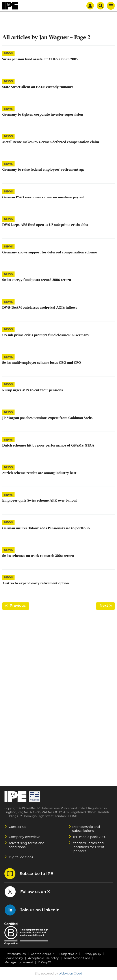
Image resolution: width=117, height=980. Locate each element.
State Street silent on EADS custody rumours (38, 87)
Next (107, 606)
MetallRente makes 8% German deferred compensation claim (51, 142)
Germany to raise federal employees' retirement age (43, 170)
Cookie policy (14, 958)
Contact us (17, 827)
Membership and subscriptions (86, 829)
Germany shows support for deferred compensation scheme (50, 252)
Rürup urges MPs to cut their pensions (32, 390)
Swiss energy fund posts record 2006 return (37, 280)
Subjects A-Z (68, 954)
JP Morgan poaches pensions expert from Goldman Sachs (47, 418)
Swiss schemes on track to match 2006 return (38, 556)
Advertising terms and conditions (27, 845)
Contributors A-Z (43, 954)
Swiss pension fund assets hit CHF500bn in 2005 (40, 59)
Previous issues (15, 954)
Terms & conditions (77, 958)
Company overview (24, 837)
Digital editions (21, 857)
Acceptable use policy (43, 958)
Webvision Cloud (70, 974)
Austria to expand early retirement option (35, 583)
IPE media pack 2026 (90, 837)
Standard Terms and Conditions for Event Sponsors (88, 847)
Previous (19, 606)
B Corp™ (45, 962)
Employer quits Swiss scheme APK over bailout (40, 500)
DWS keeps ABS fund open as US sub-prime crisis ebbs (45, 225)
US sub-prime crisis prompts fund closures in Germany (46, 335)
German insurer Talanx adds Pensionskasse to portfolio (46, 528)
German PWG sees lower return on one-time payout (43, 197)
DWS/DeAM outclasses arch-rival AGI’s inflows (40, 308)
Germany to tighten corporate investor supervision (43, 114)
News (8, 53)
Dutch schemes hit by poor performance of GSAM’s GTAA (48, 445)
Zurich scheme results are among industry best (39, 473)
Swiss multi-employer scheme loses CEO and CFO (42, 363)
